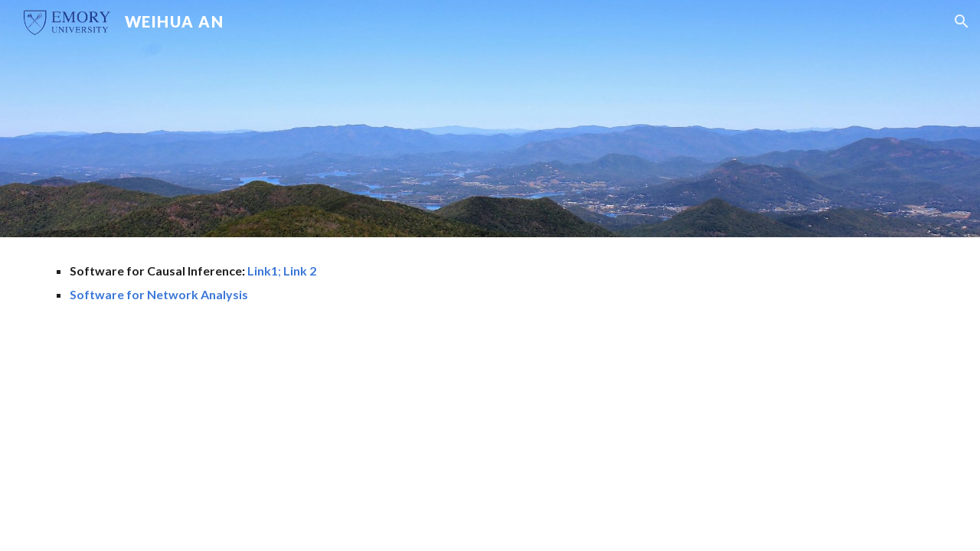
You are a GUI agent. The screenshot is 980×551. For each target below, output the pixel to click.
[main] (339, 283)
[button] (962, 21)
